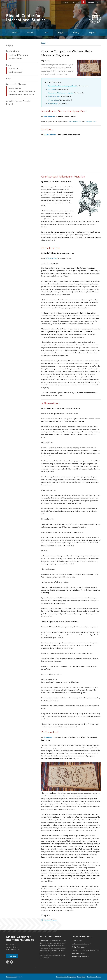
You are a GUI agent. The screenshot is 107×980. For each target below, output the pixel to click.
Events (9, 65)
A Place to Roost (54, 100)
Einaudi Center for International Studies (86, 950)
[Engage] (60, 32)
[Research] (31, 32)
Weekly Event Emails (15, 72)
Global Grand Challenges (82, 944)
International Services (81, 957)
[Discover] (14, 32)
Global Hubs (77, 941)
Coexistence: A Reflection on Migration (61, 93)
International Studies (30, 18)
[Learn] (46, 32)
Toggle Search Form (83, 2)
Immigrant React (91, 121)
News (8, 79)
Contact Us (12, 956)
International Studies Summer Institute (21, 94)
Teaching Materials (15, 88)
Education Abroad (79, 953)
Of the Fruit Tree (54, 96)
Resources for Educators (16, 84)
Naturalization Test (75, 121)
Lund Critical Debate (15, 58)
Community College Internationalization (22, 91)
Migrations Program (50, 920)
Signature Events (13, 51)
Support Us (75, 2)
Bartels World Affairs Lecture (18, 55)
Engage (10, 45)
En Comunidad (53, 103)
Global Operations (79, 947)
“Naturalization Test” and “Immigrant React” (62, 86)
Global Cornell (93, 2)
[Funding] (76, 32)
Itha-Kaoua (51, 89)
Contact (65, 2)
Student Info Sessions (16, 69)
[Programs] (92, 32)
